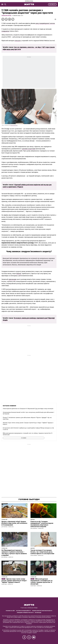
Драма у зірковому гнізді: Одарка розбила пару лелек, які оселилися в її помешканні (14, 523)
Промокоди (38, 613)
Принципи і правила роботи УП (25, 613)
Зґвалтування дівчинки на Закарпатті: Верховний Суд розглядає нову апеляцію (28, 409)
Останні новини (9, 406)
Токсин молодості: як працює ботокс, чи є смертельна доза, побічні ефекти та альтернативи (42, 552)
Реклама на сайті (10, 611)
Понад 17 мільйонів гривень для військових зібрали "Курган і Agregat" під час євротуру (27, 418)
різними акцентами (29, 149)
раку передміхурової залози (45, 23)
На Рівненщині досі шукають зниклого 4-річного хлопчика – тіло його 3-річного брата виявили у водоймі (14, 553)
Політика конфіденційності (23, 611)
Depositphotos (14, 125)
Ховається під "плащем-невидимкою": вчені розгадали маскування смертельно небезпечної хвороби (42, 524)
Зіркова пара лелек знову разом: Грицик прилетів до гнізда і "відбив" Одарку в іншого (28, 423)
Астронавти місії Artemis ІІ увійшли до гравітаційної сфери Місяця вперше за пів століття (28, 429)
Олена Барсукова (6, 16)
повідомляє (5, 31)
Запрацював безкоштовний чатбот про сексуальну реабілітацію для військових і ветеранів (28, 413)
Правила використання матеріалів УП (42, 611)
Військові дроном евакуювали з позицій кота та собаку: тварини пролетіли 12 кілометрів (28, 434)
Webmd (19, 274)
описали (18, 41)
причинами (12, 279)
